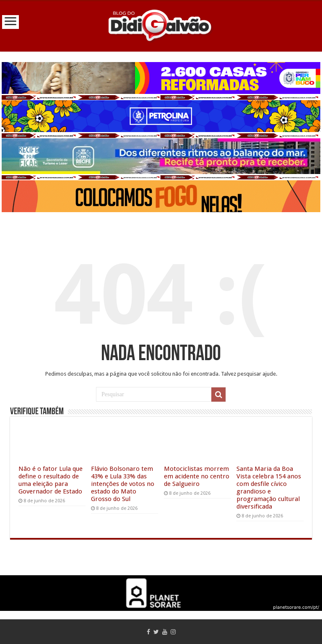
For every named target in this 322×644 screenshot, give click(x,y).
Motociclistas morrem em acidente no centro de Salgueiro (197, 476)
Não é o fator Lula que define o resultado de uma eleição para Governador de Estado (51, 480)
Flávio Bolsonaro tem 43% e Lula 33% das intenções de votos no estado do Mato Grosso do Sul (123, 484)
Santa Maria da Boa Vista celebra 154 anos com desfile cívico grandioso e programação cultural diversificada (269, 488)
